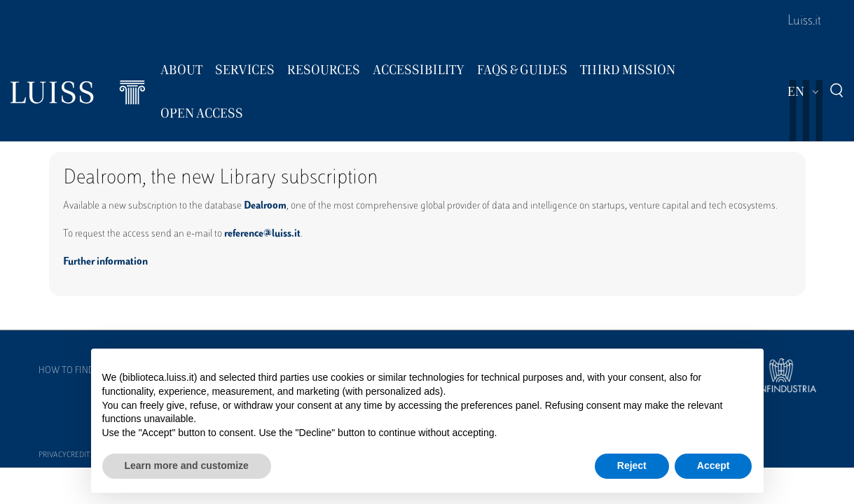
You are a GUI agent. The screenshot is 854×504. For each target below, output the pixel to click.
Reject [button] (632, 465)
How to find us (73, 371)
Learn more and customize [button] (187, 465)
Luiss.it (804, 22)
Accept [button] (714, 465)
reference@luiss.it (262, 234)
